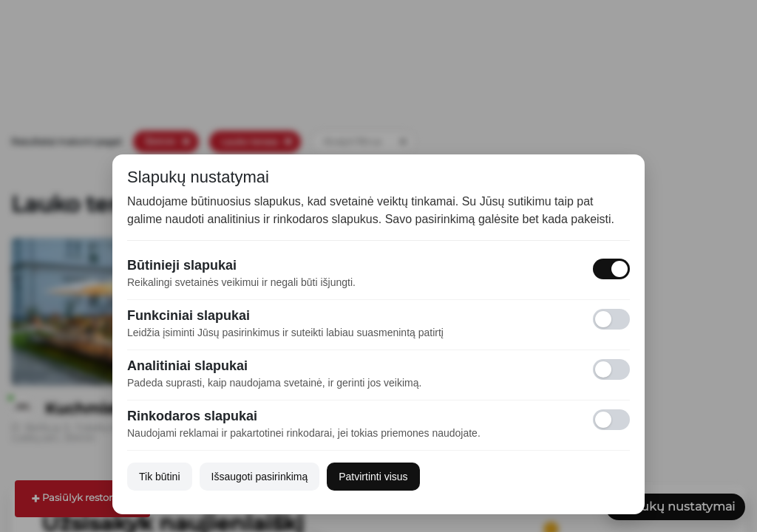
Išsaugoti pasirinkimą (260, 477)
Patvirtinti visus (373, 477)
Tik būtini (160, 477)
